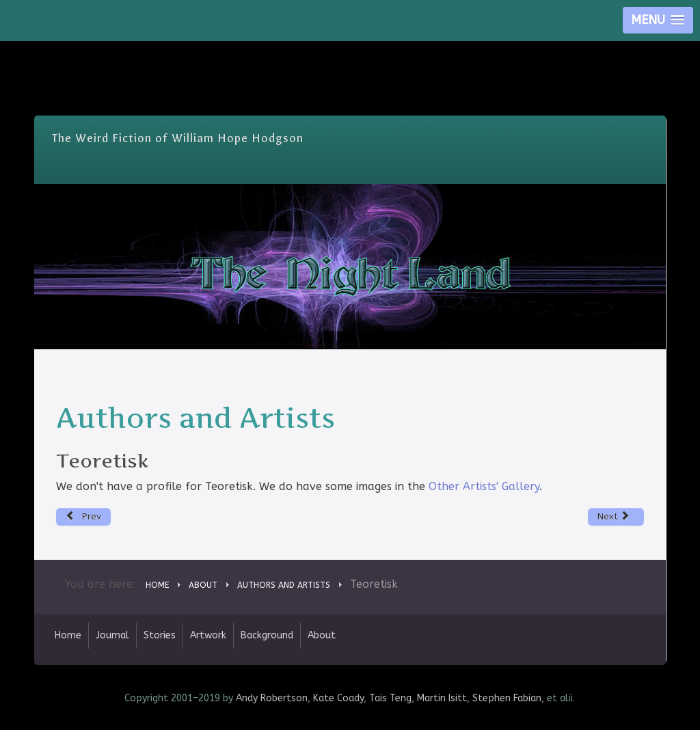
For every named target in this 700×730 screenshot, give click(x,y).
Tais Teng (390, 698)
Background (267, 635)
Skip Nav (350, 51)
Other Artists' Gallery (484, 486)
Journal (112, 635)
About (322, 635)
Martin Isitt (442, 698)
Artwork (208, 635)
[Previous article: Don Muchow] (84, 517)
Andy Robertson (272, 698)
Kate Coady (338, 698)
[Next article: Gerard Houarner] (616, 517)
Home (68, 635)
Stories (160, 635)
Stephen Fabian (507, 698)
